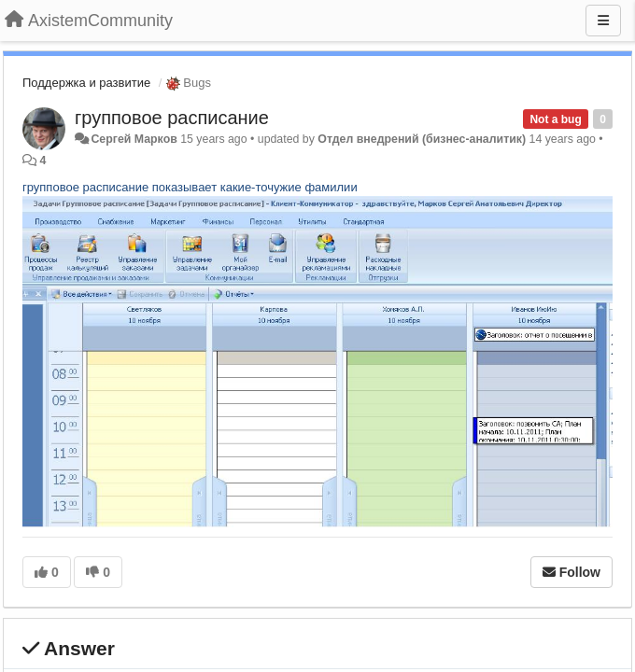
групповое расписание (172, 118)
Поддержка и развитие (86, 83)
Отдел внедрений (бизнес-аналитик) (422, 139)
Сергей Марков (134, 139)
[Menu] (603, 21)
